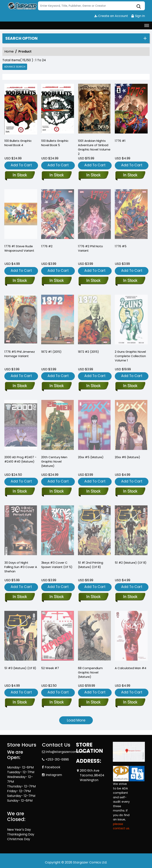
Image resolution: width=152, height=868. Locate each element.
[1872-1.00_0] (57, 386)
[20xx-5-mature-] (93, 492)
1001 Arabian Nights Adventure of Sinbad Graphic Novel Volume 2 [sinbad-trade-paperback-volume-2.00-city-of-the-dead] (94, 147)
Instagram (54, 775)
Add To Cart (21, 165)
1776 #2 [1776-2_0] (47, 246)
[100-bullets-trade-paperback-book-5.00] (58, 110)
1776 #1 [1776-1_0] (120, 141)
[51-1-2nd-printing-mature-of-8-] (93, 597)
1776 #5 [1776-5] (121, 246)
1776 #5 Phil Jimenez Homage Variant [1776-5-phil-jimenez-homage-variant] (20, 354)
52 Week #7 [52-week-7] (50, 668)
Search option (21, 38)
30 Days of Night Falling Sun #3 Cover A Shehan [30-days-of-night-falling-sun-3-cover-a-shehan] (21, 567)
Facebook (53, 767)
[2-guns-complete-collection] (130, 386)
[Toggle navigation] (147, 25)
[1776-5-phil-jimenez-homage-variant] (20, 386)
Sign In (138, 16)
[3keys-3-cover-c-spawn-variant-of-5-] (57, 597)
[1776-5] (130, 281)
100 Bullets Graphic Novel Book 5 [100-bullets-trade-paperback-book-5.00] (55, 143)
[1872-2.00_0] (93, 386)
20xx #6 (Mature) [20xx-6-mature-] (127, 457)
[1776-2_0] (57, 281)
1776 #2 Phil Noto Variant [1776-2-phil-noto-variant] (90, 248)
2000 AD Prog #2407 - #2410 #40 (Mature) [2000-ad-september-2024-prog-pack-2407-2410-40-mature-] (20, 459)
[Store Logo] (22, 6)
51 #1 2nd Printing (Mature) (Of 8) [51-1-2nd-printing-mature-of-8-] (91, 565)
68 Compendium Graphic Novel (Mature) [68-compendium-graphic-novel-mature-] (90, 672)
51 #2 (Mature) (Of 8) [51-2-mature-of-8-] (131, 563)
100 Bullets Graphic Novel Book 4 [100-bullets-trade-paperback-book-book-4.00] (18, 143)
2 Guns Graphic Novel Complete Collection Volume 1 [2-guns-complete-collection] (130, 356)
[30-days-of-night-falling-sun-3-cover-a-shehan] (20, 597)
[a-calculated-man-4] (130, 702)
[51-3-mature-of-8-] (20, 702)
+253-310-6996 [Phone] (57, 759)
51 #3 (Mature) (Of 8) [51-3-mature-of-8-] (20, 668)
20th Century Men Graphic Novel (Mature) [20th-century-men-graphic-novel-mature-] (54, 461)
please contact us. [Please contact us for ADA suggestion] (121, 826)
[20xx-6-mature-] (130, 492)
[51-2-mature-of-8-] (130, 597)
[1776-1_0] (131, 110)
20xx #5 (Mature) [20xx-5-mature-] (91, 457)
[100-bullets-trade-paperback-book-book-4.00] (21, 110)
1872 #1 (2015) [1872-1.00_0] (51, 352)
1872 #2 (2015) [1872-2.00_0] (88, 352)
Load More (76, 720)
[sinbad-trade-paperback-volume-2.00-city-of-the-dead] (94, 110)
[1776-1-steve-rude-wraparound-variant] (20, 281)
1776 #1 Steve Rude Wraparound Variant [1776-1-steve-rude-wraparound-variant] (19, 248)
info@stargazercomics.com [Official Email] (68, 752)
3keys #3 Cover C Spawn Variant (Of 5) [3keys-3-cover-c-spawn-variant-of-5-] (57, 565)
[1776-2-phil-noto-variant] (93, 281)
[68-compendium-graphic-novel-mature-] (93, 702)
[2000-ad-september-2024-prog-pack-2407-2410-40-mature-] (20, 492)
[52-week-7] (57, 702)
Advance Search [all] (15, 67)
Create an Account (111, 16)
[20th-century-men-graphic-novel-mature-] (57, 492)
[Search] (91, 6)
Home (9, 51)
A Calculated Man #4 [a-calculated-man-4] (131, 668)
